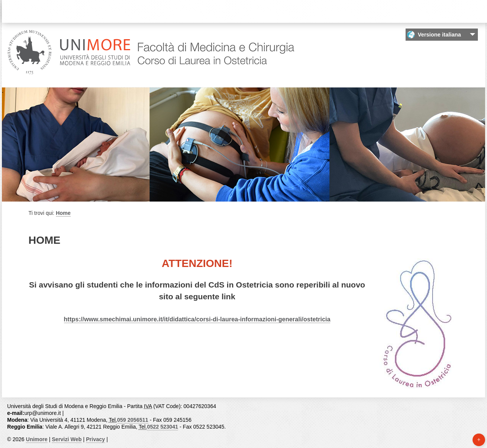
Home (63, 213)
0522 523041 (162, 427)
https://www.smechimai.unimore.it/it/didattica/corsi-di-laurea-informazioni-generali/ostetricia (197, 319)
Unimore (37, 439)
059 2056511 (133, 420)
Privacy (95, 439)
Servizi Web (67, 439)
